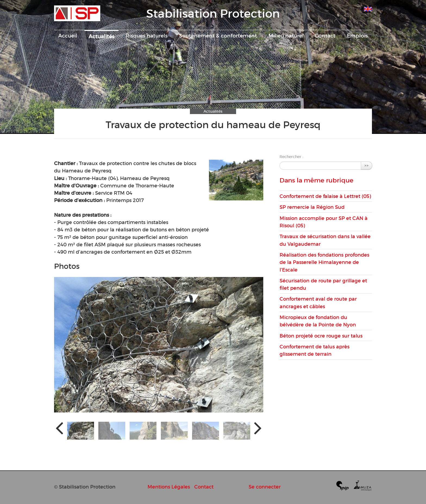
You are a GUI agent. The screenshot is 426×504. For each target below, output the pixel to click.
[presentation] (59, 428)
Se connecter (265, 487)
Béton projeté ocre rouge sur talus (321, 336)
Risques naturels (147, 36)
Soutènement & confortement (218, 36)
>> (367, 166)
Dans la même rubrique (317, 180)
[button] (81, 431)
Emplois (357, 36)
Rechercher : (291, 157)
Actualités (101, 36)
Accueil (68, 36)
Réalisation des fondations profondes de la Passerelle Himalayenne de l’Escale (324, 262)
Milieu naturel (286, 36)
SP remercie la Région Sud (312, 207)
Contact (325, 36)
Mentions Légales (169, 487)
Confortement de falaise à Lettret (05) (325, 196)
